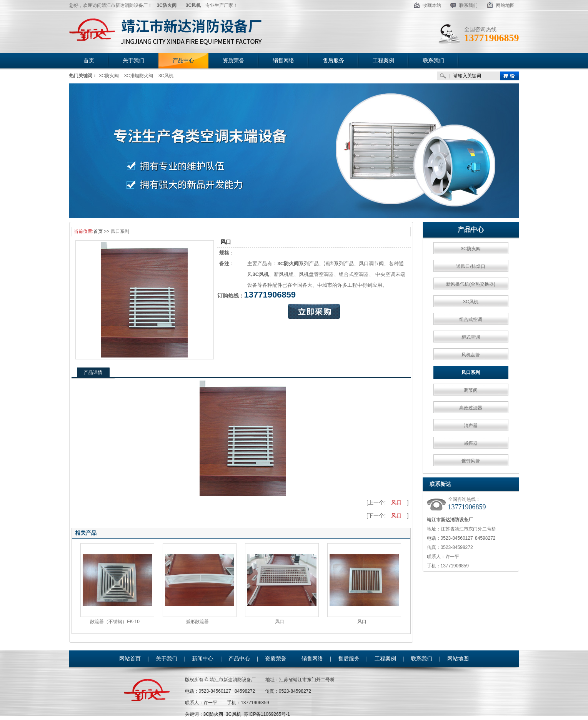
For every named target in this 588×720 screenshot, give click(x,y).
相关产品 (86, 533)
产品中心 (471, 230)
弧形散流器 (197, 622)
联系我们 (464, 5)
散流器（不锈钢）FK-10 (115, 622)
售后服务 (349, 659)
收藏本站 (428, 5)
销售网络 (312, 659)
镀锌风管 (471, 461)
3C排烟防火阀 (139, 76)
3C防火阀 (109, 76)
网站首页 (130, 659)
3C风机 (166, 76)
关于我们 (167, 659)
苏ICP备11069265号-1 (267, 714)
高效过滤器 (471, 408)
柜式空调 (471, 337)
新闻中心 (203, 659)
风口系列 (471, 372)
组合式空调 (471, 319)
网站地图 (501, 5)
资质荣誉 (276, 659)
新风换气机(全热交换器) (471, 284)
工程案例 (385, 659)
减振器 (471, 443)
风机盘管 (471, 355)
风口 (396, 502)
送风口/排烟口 (471, 266)
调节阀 (471, 390)
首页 (98, 231)
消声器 (471, 426)
